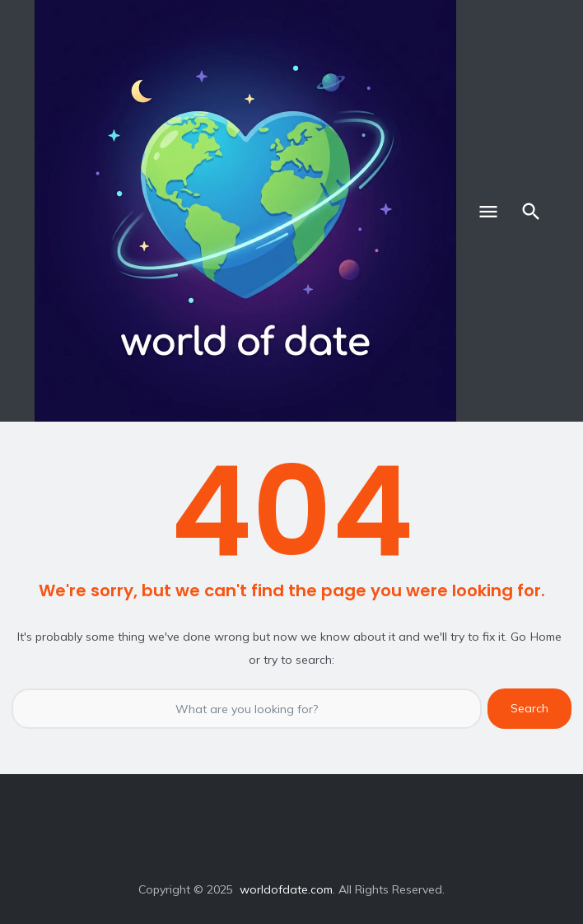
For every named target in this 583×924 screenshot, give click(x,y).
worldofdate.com (286, 889)
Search (529, 708)
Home (546, 637)
